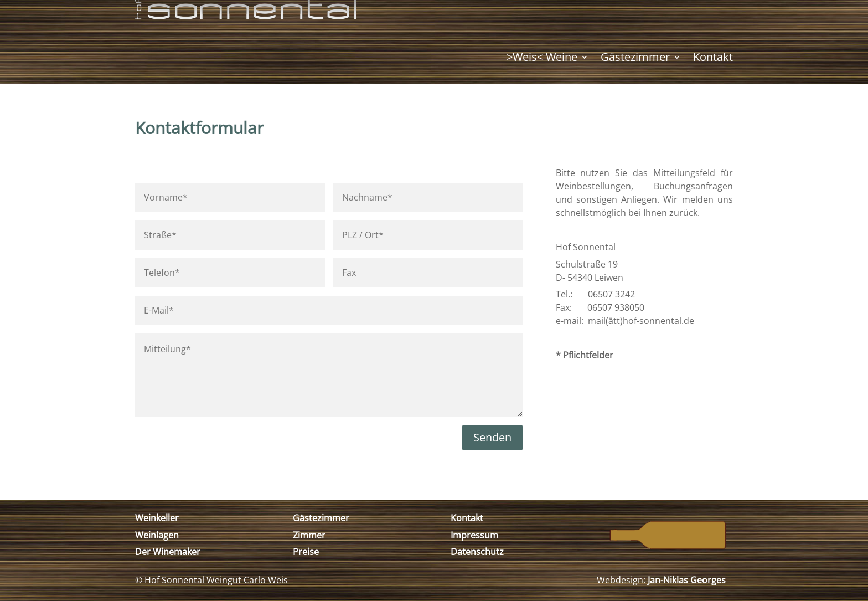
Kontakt (713, 57)
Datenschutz (477, 552)
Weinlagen (157, 535)
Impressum (474, 535)
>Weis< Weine (542, 57)
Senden (492, 437)
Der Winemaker (168, 552)
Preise (306, 552)
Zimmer (309, 535)
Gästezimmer (635, 57)
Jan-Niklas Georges (687, 580)
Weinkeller (157, 518)
